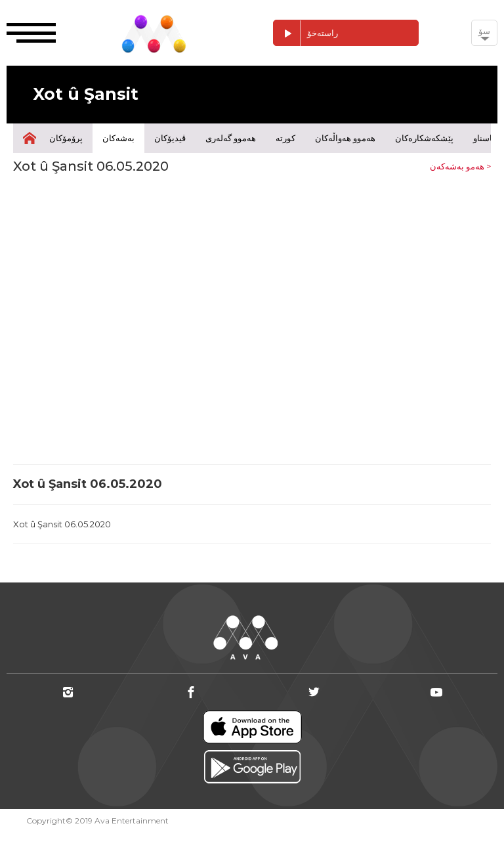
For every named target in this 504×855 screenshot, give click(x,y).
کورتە (285, 138)
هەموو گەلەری (231, 138)
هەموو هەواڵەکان (345, 138)
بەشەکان (118, 138)
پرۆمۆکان (66, 138)
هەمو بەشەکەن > (460, 166)
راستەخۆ (306, 33)
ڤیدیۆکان (170, 138)
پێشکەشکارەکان (424, 138)
